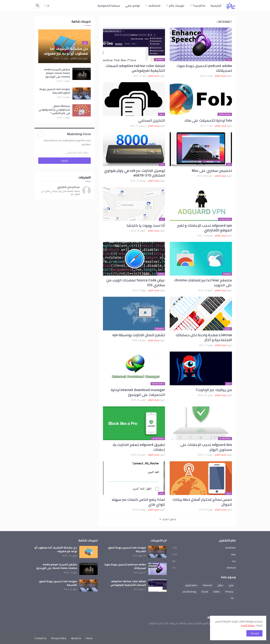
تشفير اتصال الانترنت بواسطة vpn (139, 335)
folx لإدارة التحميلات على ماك (208, 121)
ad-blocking (189, 592)
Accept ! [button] (254, 633)
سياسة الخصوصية (109, 6)
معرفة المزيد (248, 625)
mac (204, 554)
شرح (231, 585)
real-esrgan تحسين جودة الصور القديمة (55, 91)
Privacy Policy (59, 638)
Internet (207, 585)
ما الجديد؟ (199, 6)
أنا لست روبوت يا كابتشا (146, 226)
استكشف (154, 6)
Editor (217, 592)
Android (204, 567)
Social (205, 592)
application (191, 585)
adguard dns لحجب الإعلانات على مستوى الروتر (206, 447)
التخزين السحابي (151, 121)
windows (204, 548)
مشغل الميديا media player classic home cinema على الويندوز (57, 73)
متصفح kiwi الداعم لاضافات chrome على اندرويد (203, 283)
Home (89, 638)
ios (204, 561)
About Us (76, 638)
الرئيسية (216, 6)
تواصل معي (132, 6)
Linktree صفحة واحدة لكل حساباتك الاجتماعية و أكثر (204, 337)
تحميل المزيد (169, 519)
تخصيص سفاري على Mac (212, 171)
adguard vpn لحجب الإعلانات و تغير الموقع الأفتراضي (205, 228)
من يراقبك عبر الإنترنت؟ (214, 390)
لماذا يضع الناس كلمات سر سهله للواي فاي (138, 502)
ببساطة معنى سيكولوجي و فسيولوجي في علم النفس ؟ (54, 110)
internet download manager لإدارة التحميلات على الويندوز (138, 392)
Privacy (229, 592)
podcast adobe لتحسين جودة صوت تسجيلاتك (204, 68)
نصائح (220, 585)
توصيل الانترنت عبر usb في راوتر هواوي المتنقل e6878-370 (134, 173)
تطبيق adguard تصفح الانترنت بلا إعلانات (139, 447)
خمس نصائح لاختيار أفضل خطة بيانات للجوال (202, 502)
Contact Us (40, 638)
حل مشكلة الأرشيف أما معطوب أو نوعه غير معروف (56, 549)
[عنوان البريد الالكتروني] (64, 152)
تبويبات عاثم (177, 6)
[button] (47, 6)
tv (232, 598)
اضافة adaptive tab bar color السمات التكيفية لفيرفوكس (135, 68)
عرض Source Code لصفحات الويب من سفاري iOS (136, 283)
